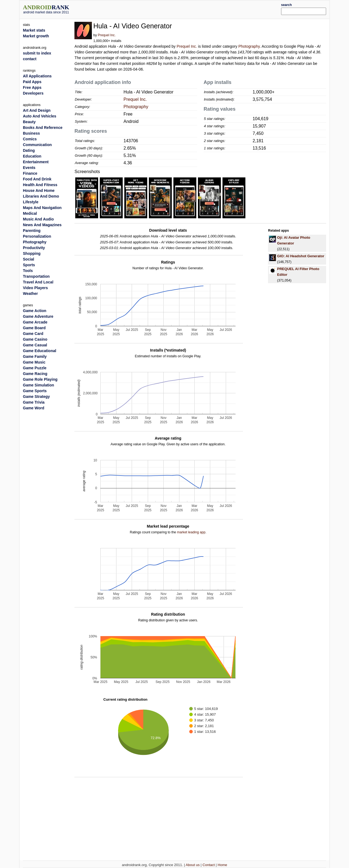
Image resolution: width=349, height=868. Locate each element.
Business (31, 133)
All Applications (37, 76)
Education (32, 156)
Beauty (29, 122)
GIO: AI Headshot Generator (301, 256)
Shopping (32, 253)
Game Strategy (36, 397)
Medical (30, 213)
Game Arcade (35, 322)
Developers (33, 93)
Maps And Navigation (42, 208)
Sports (29, 265)
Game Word (34, 408)
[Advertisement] (187, 9)
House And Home (39, 190)
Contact (209, 865)
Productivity (34, 248)
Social (28, 259)
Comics (30, 139)
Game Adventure (38, 316)
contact (30, 59)
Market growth (36, 36)
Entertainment (36, 162)
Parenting (32, 231)
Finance (30, 173)
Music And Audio (38, 219)
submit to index (37, 53)
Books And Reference (43, 128)
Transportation (36, 276)
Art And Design (37, 110)
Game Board (34, 328)
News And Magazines (42, 225)
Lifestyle (31, 202)
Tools (28, 271)
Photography (249, 46)
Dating (29, 150)
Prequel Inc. (107, 35)
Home (222, 865)
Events (29, 168)
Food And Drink (37, 179)
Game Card (33, 334)
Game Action (35, 311)
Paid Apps (32, 82)
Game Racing (35, 374)
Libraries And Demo (41, 196)
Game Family (35, 356)
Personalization (37, 236)
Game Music (34, 362)
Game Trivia (34, 402)
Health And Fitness (40, 185)
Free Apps (32, 87)
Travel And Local (38, 282)
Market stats (34, 30)
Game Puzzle (35, 368)
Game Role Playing (40, 379)
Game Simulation (38, 385)
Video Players (35, 288)
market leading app (191, 532)
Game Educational (40, 351)
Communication (37, 145)
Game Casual (35, 345)
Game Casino (35, 339)
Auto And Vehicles (40, 116)
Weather (30, 294)
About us (193, 865)
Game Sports (35, 391)
